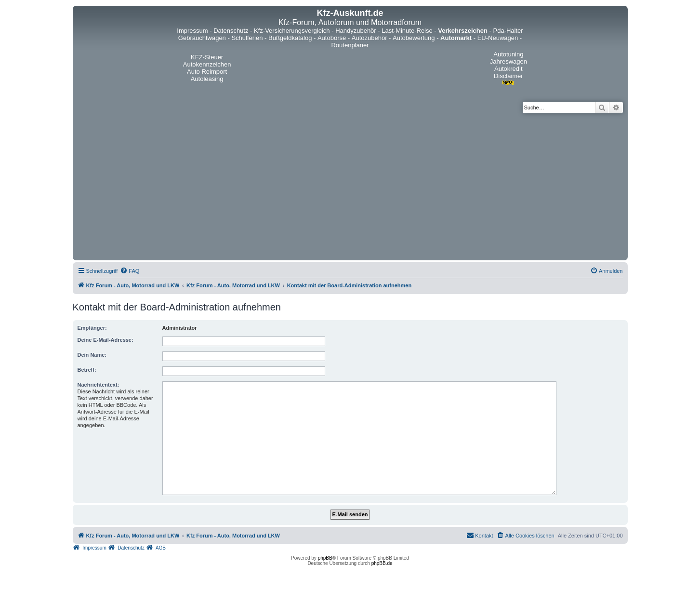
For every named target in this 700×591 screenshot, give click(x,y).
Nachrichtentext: (99, 385)
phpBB (325, 558)
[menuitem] (130, 271)
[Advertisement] (350, 186)
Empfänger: (92, 328)
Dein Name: (92, 355)
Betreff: (87, 370)
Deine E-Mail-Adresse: (106, 340)
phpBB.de (382, 563)
